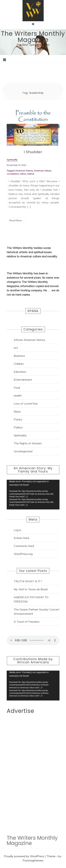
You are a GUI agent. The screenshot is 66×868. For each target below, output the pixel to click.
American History (24, 171)
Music (17, 411)
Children (19, 364)
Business (19, 356)
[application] (33, 495)
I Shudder (33, 152)
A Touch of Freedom (27, 622)
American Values (43, 171)
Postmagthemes (33, 860)
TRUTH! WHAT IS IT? (28, 581)
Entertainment (23, 380)
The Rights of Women (28, 443)
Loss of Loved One (26, 403)
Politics (18, 427)
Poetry (18, 419)
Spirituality (20, 435)
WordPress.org (23, 554)
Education (20, 372)
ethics (23, 174)
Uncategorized (23, 451)
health (18, 396)
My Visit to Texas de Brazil (31, 589)
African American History (30, 340)
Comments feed (24, 546)
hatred (31, 174)
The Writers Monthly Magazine (33, 37)
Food (17, 388)
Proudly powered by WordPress (24, 856)
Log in (18, 530)
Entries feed (21, 538)
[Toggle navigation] (4, 60)
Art (16, 348)
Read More (16, 220)
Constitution (13, 174)
